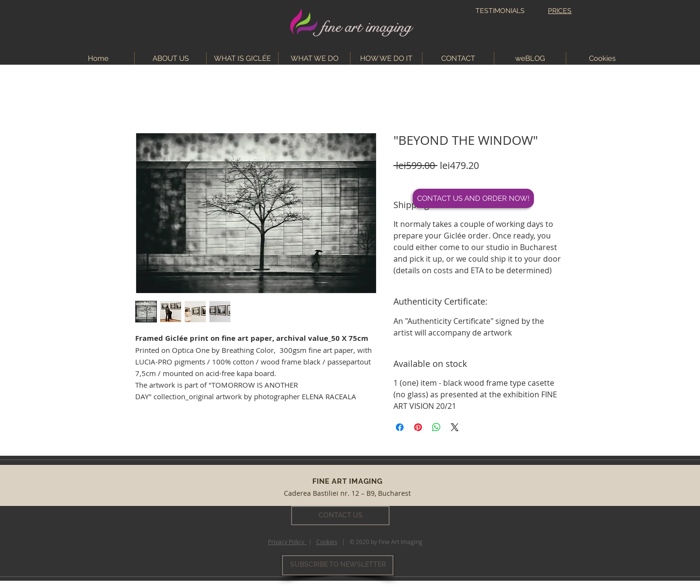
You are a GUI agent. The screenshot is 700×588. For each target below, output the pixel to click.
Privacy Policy (287, 542)
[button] (314, 58)
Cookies (327, 542)
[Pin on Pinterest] (418, 427)
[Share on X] (455, 427)
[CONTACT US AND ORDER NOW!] (473, 198)
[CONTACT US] (340, 516)
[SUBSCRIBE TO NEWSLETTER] (338, 565)
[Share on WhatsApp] (436, 427)
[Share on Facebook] (400, 427)
